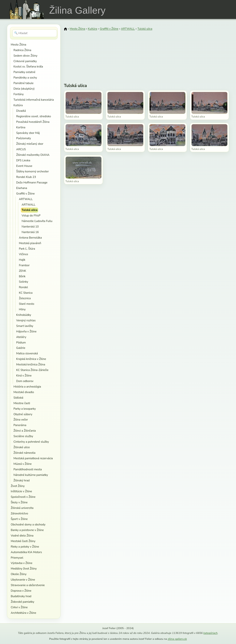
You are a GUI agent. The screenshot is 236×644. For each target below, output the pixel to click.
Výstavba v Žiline (21, 563)
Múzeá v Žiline (22, 464)
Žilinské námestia (24, 453)
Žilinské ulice (22, 447)
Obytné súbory (23, 414)
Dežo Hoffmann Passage (32, 182)
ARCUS (21, 149)
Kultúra (18, 105)
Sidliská (18, 398)
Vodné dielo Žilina (22, 535)
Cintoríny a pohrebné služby (31, 442)
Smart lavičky (25, 326)
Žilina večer (21, 420)
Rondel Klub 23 (26, 177)
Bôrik (22, 276)
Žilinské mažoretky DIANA (33, 155)
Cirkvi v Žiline (19, 607)
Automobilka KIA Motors (26, 552)
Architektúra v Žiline (23, 613)
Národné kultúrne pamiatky (31, 475)
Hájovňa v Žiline (26, 331)
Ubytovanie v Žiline (23, 580)
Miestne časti (22, 403)
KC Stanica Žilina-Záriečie (32, 370)
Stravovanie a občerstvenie (28, 585)
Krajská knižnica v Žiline (31, 359)
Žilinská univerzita (22, 508)
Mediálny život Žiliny (24, 569)
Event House (24, 166)
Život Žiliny (18, 486)
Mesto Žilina (18, 45)
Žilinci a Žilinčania (25, 431)
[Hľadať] (35, 33)
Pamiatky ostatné (24, 72)
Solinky (24, 282)
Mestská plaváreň (30, 243)
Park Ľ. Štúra (27, 249)
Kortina (21, 127)
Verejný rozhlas (26, 320)
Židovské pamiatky (22, 602)
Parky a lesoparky (25, 409)
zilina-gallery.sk (177, 639)
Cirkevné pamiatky (25, 61)
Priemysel (17, 558)
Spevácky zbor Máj (28, 133)
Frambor (24, 265)
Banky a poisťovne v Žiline (27, 530)
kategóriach (210, 633)
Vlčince (24, 254)
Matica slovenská (27, 353)
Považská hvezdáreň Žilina (33, 122)
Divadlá (21, 111)
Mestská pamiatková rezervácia (33, 458)
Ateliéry (21, 337)
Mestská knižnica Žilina (31, 364)
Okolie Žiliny (19, 574)
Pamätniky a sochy (25, 78)
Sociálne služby (23, 436)
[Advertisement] (146, 54)
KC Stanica (26, 293)
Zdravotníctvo (19, 513)
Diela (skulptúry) (24, 89)
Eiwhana (22, 188)
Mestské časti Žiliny (23, 541)
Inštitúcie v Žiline (21, 491)
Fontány (19, 94)
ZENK (23, 271)
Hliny (22, 309)
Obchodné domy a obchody (28, 524)
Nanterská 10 (30, 226)
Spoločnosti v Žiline (23, 497)
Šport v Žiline (19, 519)
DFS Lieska (23, 160)
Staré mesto (27, 304)
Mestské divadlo (24, 392)
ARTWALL (26, 199)
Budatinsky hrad (21, 596)
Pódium (21, 342)
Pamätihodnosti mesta (28, 469)
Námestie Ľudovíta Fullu (37, 221)
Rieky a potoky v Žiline (25, 547)
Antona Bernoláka (30, 238)
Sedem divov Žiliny (25, 56)
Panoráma (20, 425)
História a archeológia (27, 387)
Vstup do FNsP (31, 215)
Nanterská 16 (30, 232)
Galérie (21, 348)
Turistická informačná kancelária (34, 100)
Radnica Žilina (22, 50)
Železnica (25, 298)
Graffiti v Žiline (26, 193)
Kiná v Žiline (24, 375)
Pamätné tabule (24, 83)
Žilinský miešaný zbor (30, 144)
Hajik (22, 260)
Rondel (24, 287)
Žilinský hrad (21, 480)
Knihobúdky (24, 315)
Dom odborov (25, 381)
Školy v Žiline (19, 502)
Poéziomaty (24, 138)
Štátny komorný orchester (33, 171)
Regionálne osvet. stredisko (34, 116)
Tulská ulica (29, 210)
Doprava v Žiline (21, 591)
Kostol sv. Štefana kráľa (28, 66)
